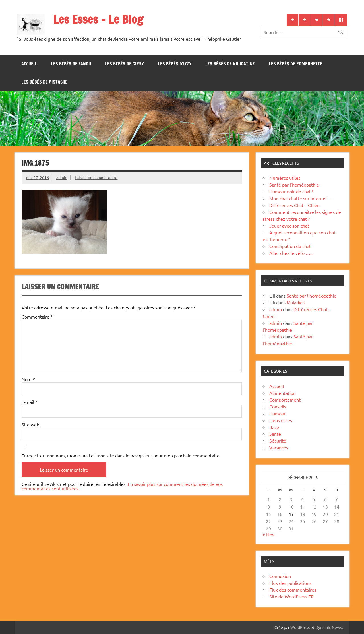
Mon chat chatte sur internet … (301, 198)
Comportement (285, 400)
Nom (28, 379)
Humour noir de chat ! (291, 191)
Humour (278, 413)
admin (62, 177)
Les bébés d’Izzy (175, 64)
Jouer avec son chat (289, 226)
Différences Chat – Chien (294, 205)
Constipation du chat (290, 246)
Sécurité (278, 441)
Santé (275, 434)
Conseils (278, 406)
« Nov (269, 534)
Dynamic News (329, 627)
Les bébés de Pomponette (295, 64)
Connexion (280, 576)
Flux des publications (290, 583)
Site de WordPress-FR (291, 596)
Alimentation (283, 393)
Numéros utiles (285, 178)
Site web (30, 424)
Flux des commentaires (293, 590)
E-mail (30, 402)
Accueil (29, 64)
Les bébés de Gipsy (124, 64)
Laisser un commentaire (96, 177)
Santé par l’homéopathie (294, 185)
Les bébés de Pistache (44, 82)
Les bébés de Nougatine (230, 64)
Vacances (279, 447)
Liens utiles (281, 420)
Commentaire (37, 317)
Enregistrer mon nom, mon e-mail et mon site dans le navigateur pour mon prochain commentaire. (121, 455)
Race (274, 427)
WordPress (300, 627)
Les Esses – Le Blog (98, 19)
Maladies (296, 302)
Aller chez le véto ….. (291, 253)
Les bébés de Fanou (71, 64)
